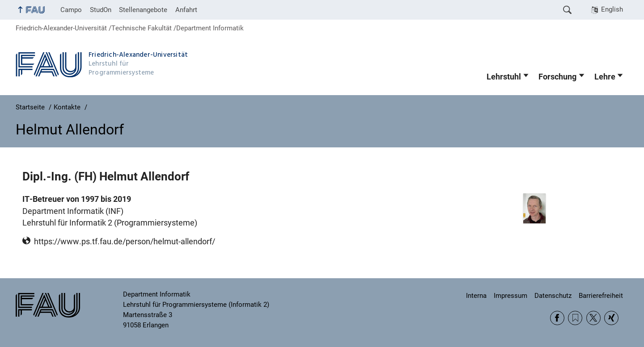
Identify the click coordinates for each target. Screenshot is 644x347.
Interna (476, 296)
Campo (71, 10)
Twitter (593, 318)
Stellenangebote (143, 10)
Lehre (605, 77)
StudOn (101, 10)
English (612, 9)
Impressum (511, 296)
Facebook (557, 318)
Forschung (557, 77)
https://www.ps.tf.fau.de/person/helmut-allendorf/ (125, 242)
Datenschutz (553, 296)
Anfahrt (186, 10)
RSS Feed (575, 318)
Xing (611, 318)
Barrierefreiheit (601, 296)
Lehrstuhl (504, 77)
